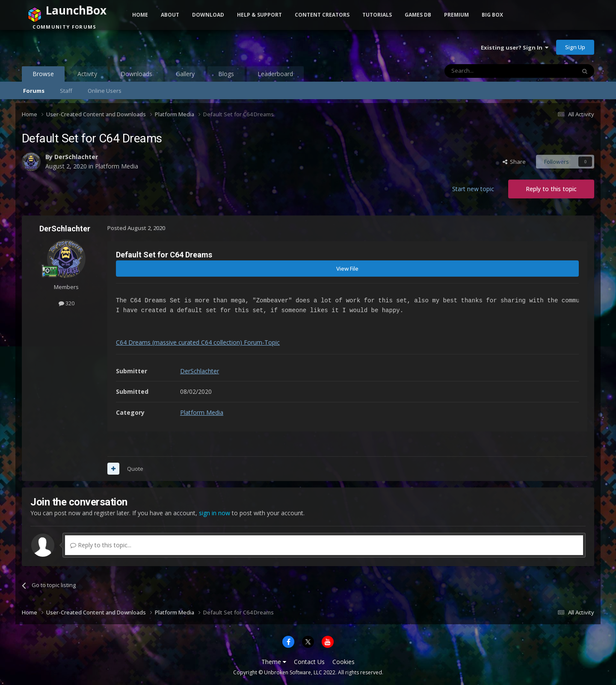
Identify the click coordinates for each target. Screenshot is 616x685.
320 (67, 303)
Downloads (136, 74)
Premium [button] (456, 15)
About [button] (170, 15)
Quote (135, 469)
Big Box (492, 15)
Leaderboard (275, 74)
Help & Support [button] (259, 15)
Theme (274, 662)
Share (514, 162)
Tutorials (377, 15)
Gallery (185, 74)
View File (347, 269)
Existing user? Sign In (515, 47)
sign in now (215, 513)
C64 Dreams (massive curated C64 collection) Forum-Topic (198, 342)
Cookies (344, 662)
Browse (43, 76)
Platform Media (117, 166)
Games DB (418, 15)
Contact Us (309, 662)
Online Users (105, 91)
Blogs (226, 74)
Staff (66, 91)
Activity (87, 74)
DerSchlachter (76, 157)
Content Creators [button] (322, 15)
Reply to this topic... (101, 545)
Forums (34, 91)
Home (140, 15)
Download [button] (208, 15)
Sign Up (575, 47)
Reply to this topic (551, 189)
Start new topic (473, 189)
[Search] (489, 71)
